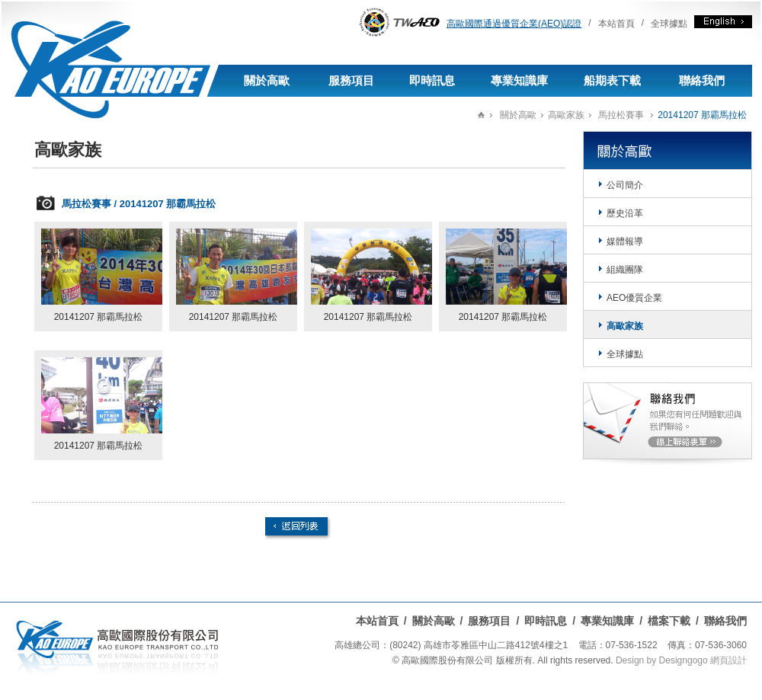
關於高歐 (267, 80)
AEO (399, 22)
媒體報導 (625, 241)
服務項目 (351, 80)
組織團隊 (625, 270)
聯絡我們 (702, 80)
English (723, 22)
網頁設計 (728, 660)
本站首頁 (616, 24)
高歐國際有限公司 (103, 52)
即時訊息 (432, 80)
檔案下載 (669, 621)
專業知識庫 (519, 80)
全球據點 (669, 24)
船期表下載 (612, 80)
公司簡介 (625, 185)
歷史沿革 (625, 213)
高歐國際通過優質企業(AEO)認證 (514, 24)
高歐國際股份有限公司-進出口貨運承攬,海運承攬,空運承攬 (117, 650)
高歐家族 (566, 115)
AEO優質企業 (634, 298)
